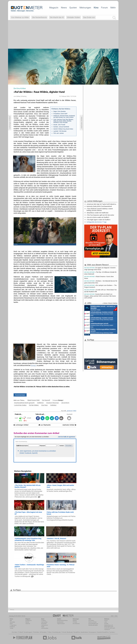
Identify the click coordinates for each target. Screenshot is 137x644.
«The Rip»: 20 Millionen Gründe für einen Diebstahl (100, 273)
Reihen (27, 622)
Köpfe (43, 627)
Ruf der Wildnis (34, 405)
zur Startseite (45, 425)
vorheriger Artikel (21, 425)
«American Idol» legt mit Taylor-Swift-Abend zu (101, 204)
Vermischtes (44, 622)
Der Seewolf (46, 400)
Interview (28, 624)
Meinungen (85, 7)
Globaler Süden (74, 17)
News (64, 7)
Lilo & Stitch (65, 403)
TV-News (43, 620)
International (45, 625)
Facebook (12, 627)
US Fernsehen (43, 632)
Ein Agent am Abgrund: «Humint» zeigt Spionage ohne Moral (100, 269)
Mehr (113, 7)
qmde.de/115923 (72, 411)
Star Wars (44, 405)
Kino (96, 7)
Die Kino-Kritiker (93, 622)
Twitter (11, 628)
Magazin (54, 7)
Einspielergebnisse (93, 624)
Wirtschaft (44, 624)
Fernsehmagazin (28, 632)
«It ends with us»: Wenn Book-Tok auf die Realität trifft (100, 291)
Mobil (11, 624)
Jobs (106, 622)
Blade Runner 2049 (34, 400)
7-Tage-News (13, 625)
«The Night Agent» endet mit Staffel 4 (98, 220)
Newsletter (12, 622)
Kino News (15, 632)
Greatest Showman (52, 403)
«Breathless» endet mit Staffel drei (97, 213)
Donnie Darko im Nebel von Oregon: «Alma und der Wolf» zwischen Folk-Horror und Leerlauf (100, 296)
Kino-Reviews (76, 624)
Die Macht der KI (57, 17)
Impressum (107, 630)
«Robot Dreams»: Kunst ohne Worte (99, 277)
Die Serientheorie (39, 17)
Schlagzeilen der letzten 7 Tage (96, 222)
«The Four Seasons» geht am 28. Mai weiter (100, 215)
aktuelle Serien (84, 632)
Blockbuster (70, 632)
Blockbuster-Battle (93, 625)
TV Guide (64, 632)
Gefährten (40, 403)
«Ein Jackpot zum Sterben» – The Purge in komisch (100, 286)
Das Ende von (89, 17)
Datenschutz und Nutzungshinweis (109, 626)
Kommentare (20, 395)
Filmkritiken (36, 632)
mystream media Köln (101, 308)
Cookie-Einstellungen (110, 628)
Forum (104, 7)
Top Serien (112, 632)
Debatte (75, 620)
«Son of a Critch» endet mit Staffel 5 (98, 217)
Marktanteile (60, 622)
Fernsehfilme (77, 632)
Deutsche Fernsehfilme (103, 632)
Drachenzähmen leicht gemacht (24, 403)
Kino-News (91, 620)
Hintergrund (28, 620)
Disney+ (34, 365)
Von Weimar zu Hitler (20, 17)
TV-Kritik (75, 622)
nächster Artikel (69, 425)
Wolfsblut (53, 405)
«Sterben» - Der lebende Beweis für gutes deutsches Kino (101, 282)
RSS (11, 620)
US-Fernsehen (45, 628)
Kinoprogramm (93, 632)
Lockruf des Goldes (20, 405)
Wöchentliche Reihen (62, 620)
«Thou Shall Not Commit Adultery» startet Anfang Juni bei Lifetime (100, 209)
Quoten (73, 7)
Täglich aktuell (61, 624)
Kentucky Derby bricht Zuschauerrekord (99, 206)
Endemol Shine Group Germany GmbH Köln (99, 314)
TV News (50, 632)
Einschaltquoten (57, 632)
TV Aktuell (20, 632)
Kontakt (106, 624)
